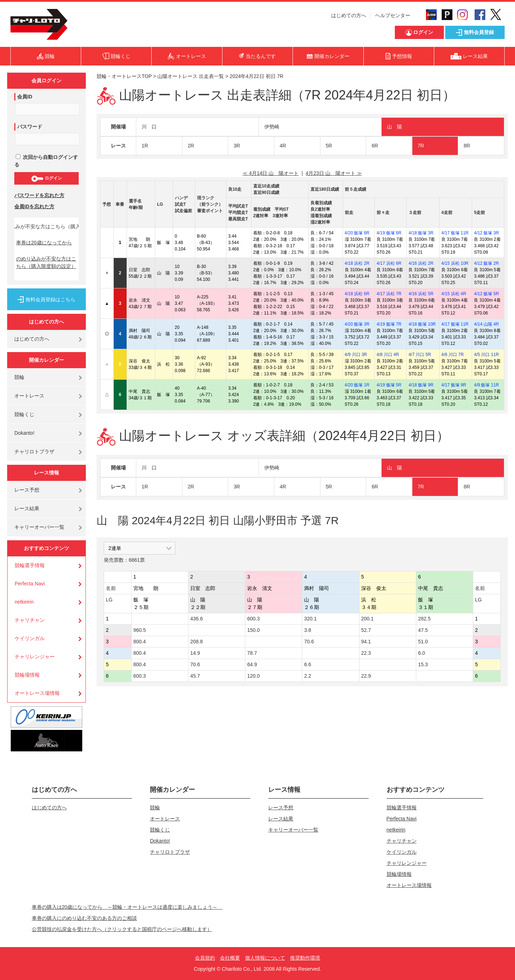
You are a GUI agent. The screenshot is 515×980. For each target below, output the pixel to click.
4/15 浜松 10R (455, 263)
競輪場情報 (27, 675)
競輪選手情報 (30, 565)
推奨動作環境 (305, 958)
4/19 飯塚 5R (389, 385)
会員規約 (205, 958)
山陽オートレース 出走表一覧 (191, 76)
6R (375, 146)
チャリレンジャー (35, 657)
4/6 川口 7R (453, 355)
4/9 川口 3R (356, 355)
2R (191, 146)
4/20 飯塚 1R (357, 385)
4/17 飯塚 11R (455, 233)
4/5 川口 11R (486, 355)
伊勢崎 (272, 127)
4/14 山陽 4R (486, 324)
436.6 (197, 619)
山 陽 (394, 127)
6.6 (307, 664)
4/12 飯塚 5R (486, 294)
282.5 (424, 619)
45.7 (195, 676)
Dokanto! (24, 433)
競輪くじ (24, 414)
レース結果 (27, 508)
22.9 (366, 676)
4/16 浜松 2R (421, 263)
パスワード (30, 127)
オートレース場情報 (37, 693)
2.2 (307, 676)
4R (283, 146)
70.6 (309, 642)
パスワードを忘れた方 (39, 195)
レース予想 (27, 490)
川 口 (149, 127)
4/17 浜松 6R (389, 263)
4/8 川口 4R (388, 355)
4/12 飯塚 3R (486, 233)
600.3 (253, 619)
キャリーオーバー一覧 (39, 527)
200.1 (367, 619)
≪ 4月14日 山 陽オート (271, 173)
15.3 (423, 664)
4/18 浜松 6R (357, 294)
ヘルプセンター (393, 15)
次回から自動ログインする (46, 161)
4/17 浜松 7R (389, 294)
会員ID (25, 97)
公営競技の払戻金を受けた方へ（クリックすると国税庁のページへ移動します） (122, 929)
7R (421, 146)
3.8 (307, 630)
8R (467, 146)
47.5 (423, 630)
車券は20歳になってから (44, 243)
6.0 (421, 653)
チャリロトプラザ (34, 452)
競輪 (19, 377)
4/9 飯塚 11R (486, 385)
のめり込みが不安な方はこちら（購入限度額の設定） (46, 262)
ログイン (46, 179)
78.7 (252, 653)
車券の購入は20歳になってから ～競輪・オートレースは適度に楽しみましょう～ (127, 907)
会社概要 (230, 958)
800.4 (140, 642)
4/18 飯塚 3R (421, 233)
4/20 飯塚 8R (357, 233)
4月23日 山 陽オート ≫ (334, 173)
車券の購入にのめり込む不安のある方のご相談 (84, 918)
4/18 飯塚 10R (422, 324)
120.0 (253, 676)
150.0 (253, 630)
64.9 (252, 664)
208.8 (197, 642)
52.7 (366, 630)
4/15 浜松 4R (454, 294)
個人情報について (265, 958)
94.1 (366, 642)
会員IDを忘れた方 (34, 206)
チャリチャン (30, 620)
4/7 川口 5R (420, 355)
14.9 (195, 653)
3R (237, 146)
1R (145, 146)
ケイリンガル (30, 638)
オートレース (29, 396)
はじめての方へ (349, 15)
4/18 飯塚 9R (421, 385)
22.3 (366, 653)
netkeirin (24, 602)
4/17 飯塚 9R (454, 385)
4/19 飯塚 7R (389, 324)
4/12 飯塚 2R (486, 263)
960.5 (140, 630)
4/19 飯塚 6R (389, 233)
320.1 (310, 619)
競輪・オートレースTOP (124, 76)
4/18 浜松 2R (357, 263)
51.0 (423, 642)
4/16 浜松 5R (421, 294)
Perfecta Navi (30, 584)
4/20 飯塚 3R (357, 324)
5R (329, 146)
